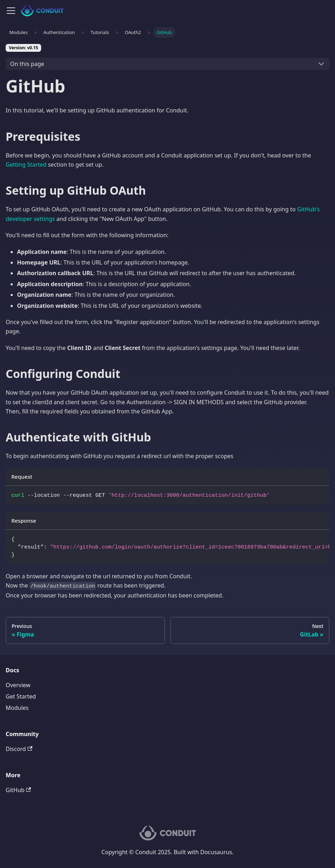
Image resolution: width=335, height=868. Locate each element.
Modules (17, 708)
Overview (18, 685)
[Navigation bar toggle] (11, 11)
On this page (27, 64)
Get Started (21, 696)
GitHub (18, 790)
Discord (19, 749)
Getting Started (26, 165)
